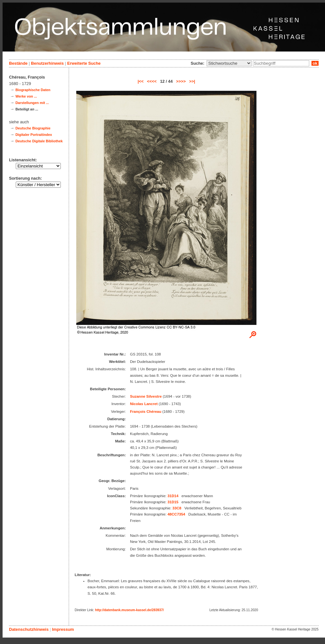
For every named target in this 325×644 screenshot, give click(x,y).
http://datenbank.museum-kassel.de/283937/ (129, 610)
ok (315, 63)
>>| (192, 81)
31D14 (173, 496)
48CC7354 (176, 514)
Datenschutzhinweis (29, 629)
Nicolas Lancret (144, 404)
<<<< (152, 81)
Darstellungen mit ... (32, 103)
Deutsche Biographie (33, 128)
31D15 (173, 502)
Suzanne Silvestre (146, 396)
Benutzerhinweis (47, 63)
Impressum (63, 629)
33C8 (177, 508)
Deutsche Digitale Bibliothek (39, 141)
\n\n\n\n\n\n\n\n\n (229, 63)
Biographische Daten (33, 90)
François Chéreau (146, 412)
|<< (141, 81)
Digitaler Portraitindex (34, 135)
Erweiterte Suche (84, 63)
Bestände (18, 63)
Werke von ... (26, 96)
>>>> (181, 81)
